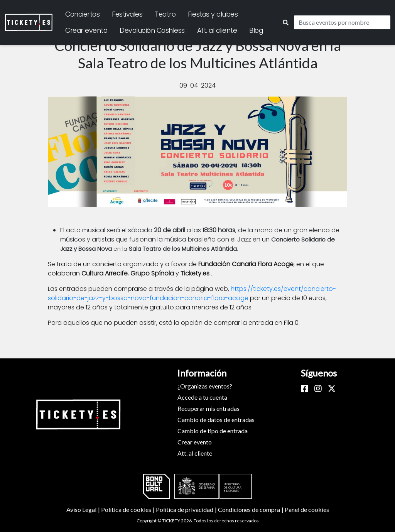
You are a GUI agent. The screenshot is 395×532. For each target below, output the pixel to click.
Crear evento (86, 30)
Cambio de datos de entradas (216, 420)
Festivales (127, 14)
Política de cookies (128, 509)
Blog (256, 30)
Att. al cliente (217, 30)
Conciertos (82, 14)
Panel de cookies (307, 509)
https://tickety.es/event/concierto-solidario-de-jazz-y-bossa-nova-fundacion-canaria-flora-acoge (192, 293)
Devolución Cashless (152, 30)
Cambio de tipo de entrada (213, 431)
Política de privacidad (187, 509)
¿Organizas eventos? (205, 386)
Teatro (165, 14)
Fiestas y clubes (213, 14)
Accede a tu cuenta (202, 397)
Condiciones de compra (251, 509)
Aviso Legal (84, 509)
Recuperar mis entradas (208, 408)
